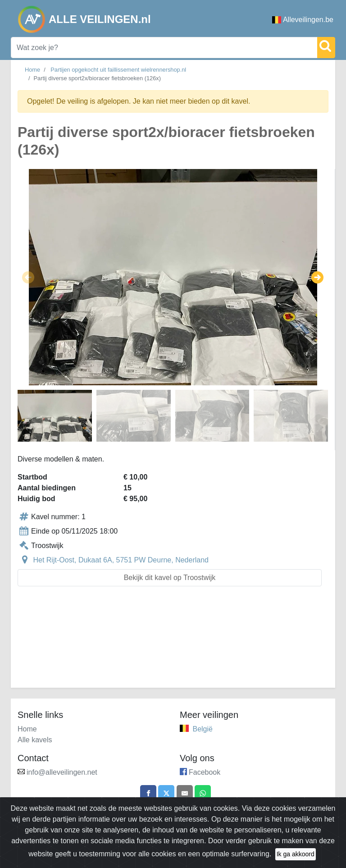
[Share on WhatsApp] (205, 794)
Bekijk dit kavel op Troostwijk (170, 578)
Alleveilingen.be (303, 20)
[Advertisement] (173, 642)
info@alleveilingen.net (62, 772)
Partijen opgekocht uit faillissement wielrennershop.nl (118, 70)
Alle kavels (35, 740)
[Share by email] (186, 794)
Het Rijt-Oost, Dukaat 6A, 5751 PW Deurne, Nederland (121, 560)
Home (32, 70)
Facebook (205, 772)
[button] (28, 277)
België (202, 729)
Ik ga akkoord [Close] (296, 854)
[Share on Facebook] (146, 794)
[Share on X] (165, 794)
